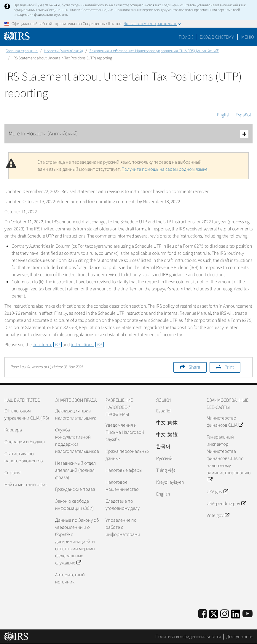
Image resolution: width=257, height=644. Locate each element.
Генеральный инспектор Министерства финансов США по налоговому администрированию (229, 458)
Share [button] (194, 367)
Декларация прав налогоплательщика (76, 414)
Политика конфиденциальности (188, 637)
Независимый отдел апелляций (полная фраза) (75, 470)
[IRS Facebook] (203, 614)
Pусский (164, 458)
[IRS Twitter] (214, 616)
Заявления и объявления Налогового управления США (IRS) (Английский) (154, 51)
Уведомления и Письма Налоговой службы (125, 432)
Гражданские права (75, 489)
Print (229, 367)
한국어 (163, 447)
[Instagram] (225, 614)
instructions (87, 345)
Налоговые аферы (124, 470)
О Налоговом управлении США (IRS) (27, 414)
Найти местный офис (26, 485)
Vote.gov (218, 515)
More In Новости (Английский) (128, 134)
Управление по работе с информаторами (123, 527)
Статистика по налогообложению (24, 457)
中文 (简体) (167, 423)
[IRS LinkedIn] (236, 616)
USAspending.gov (226, 504)
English (224, 115)
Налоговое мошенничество (122, 486)
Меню (248, 37)
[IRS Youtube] (248, 614)
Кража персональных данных (127, 455)
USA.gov (217, 492)
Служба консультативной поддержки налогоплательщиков (77, 441)
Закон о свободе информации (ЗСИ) (74, 505)
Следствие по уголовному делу (123, 505)
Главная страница (22, 51)
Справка (13, 473)
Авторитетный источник (70, 578)
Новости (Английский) (63, 51)
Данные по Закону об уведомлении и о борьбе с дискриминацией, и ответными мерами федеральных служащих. (77, 542)
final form (47, 345)
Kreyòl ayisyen (170, 482)
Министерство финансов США (225, 422)
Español (243, 115)
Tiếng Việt (166, 470)
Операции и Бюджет (25, 442)
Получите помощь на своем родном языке (165, 169)
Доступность (239, 637)
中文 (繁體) (167, 435)
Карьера (13, 430)
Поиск (186, 37)
